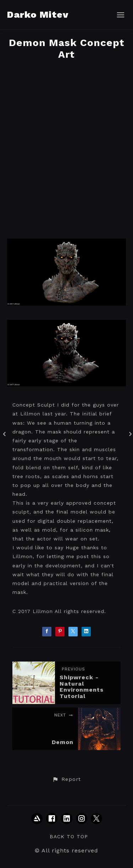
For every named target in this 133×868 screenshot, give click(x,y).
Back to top (69, 836)
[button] (66, 779)
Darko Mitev (38, 15)
